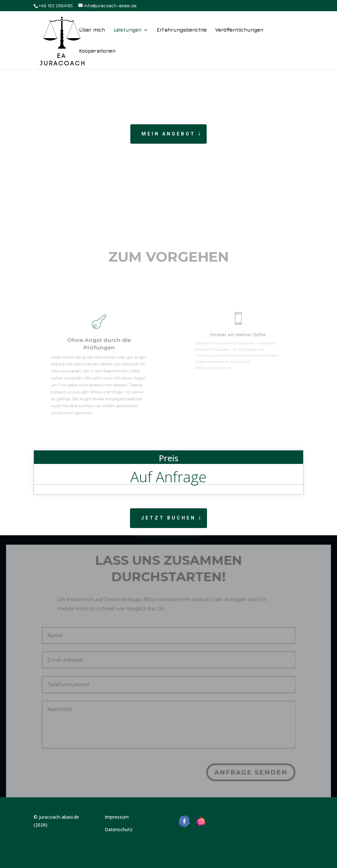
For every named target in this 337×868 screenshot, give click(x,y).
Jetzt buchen (168, 518)
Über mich (92, 30)
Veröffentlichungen (239, 30)
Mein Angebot (168, 134)
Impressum (117, 817)
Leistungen (128, 30)
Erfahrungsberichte (182, 30)
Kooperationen (97, 51)
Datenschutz (119, 829)
